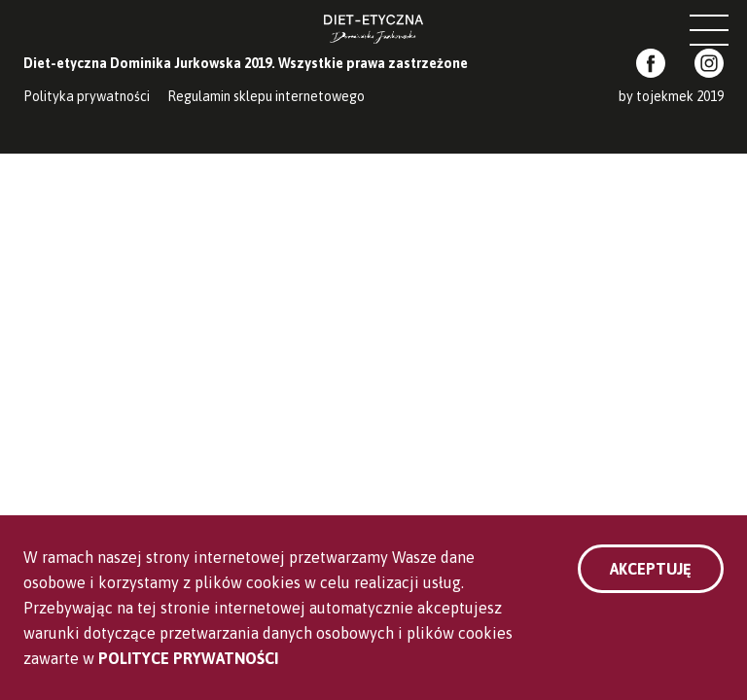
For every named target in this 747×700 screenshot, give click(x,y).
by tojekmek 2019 (671, 96)
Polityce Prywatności (188, 658)
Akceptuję (651, 569)
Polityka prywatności (87, 96)
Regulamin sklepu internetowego (266, 96)
